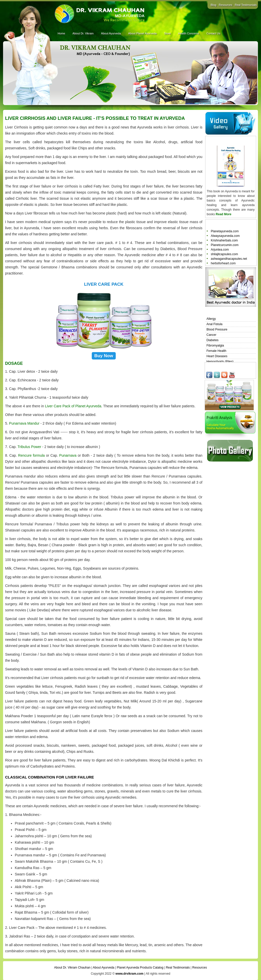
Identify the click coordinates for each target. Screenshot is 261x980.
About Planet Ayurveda (142, 33)
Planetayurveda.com (225, 231)
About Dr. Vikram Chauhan (72, 968)
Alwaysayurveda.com (225, 236)
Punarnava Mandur (24, 423)
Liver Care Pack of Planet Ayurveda (73, 406)
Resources (225, 5)
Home (61, 33)
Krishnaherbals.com (224, 240)
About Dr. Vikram (83, 33)
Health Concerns (189, 33)
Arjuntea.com (220, 250)
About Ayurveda (111, 33)
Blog (213, 5)
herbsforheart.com (223, 263)
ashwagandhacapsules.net (229, 259)
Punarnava (68, 455)
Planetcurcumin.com (225, 245)
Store (167, 33)
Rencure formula (31, 455)
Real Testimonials (246, 5)
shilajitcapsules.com (224, 254)
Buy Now (104, 356)
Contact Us (213, 33)
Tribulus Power (29, 447)
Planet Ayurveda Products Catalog (140, 968)
